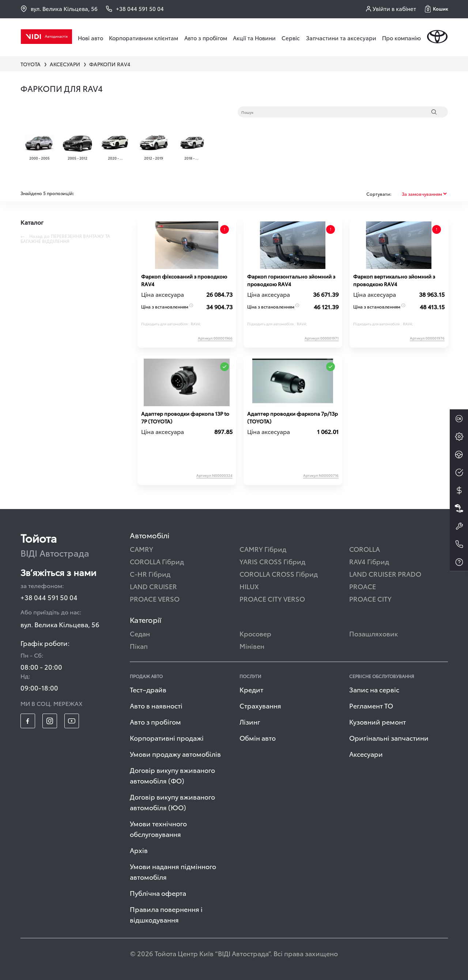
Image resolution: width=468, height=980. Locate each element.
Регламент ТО (371, 705)
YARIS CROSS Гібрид (272, 561)
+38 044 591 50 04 (49, 597)
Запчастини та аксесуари (341, 38)
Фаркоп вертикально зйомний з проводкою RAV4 (394, 280)
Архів (139, 850)
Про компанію (401, 38)
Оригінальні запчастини (389, 738)
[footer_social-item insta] (50, 721)
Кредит (251, 689)
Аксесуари (366, 754)
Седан (140, 633)
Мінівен (252, 646)
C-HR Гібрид (150, 574)
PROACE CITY (370, 599)
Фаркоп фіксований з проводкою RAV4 (184, 280)
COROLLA (365, 549)
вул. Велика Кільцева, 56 (59, 9)
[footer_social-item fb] (28, 721)
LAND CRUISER (153, 586)
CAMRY (141, 549)
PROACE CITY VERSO (272, 599)
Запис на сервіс (374, 689)
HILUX (249, 586)
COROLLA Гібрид (157, 561)
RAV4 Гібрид (369, 561)
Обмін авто (258, 738)
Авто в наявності (156, 705)
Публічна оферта (158, 893)
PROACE (363, 586)
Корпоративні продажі (167, 738)
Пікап (139, 646)
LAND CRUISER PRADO (385, 574)
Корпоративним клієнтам (144, 38)
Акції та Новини (254, 38)
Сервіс (291, 38)
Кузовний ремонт (378, 721)
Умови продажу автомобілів (175, 754)
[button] (436, 9)
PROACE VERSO (155, 599)
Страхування (260, 705)
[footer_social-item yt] (72, 721)
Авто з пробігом (206, 38)
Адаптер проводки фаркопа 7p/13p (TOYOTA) (292, 417)
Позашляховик (373, 633)
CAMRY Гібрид (263, 549)
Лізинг (250, 721)
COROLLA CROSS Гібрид (279, 574)
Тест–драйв (148, 689)
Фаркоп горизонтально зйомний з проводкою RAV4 (291, 280)
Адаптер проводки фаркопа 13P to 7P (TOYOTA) (185, 417)
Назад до (65, 239)
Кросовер (255, 633)
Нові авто (90, 38)
